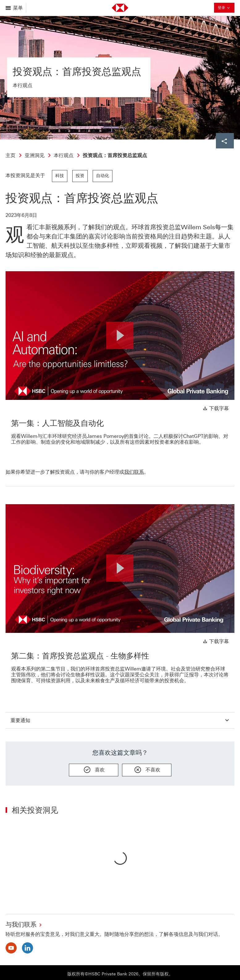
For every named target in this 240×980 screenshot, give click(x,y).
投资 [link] (80, 176)
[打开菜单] (15, 8)
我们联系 (134, 472)
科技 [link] (60, 176)
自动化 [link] (103, 176)
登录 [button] (224, 8)
